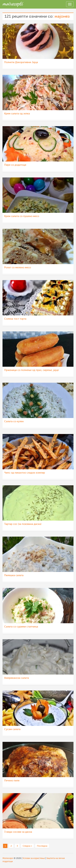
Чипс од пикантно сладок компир (25, 473)
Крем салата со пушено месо (22, 216)
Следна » (27, 846)
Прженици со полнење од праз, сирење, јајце (31, 370)
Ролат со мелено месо (18, 268)
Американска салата (17, 678)
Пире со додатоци (15, 165)
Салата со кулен (14, 421)
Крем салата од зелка (17, 114)
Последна (42, 846)
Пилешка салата (14, 575)
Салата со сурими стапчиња (21, 627)
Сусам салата (12, 729)
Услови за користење (34, 858)
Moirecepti (8, 858)
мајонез (62, 16)
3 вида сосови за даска (18, 832)
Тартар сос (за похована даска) (23, 524)
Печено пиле (12, 781)
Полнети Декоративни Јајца (21, 62)
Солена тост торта (15, 319)
